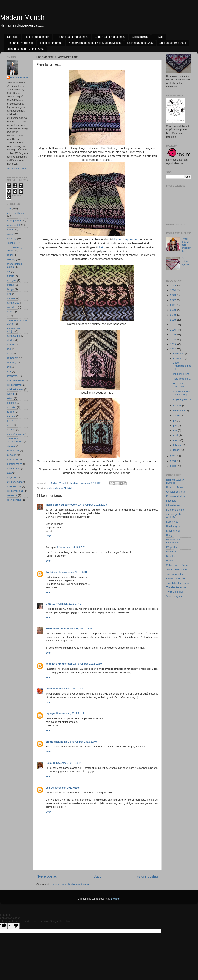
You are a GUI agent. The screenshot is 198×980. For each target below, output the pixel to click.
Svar (48, 536)
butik (9, 353)
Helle (49, 763)
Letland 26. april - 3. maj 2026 (25, 49)
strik (50, 488)
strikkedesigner (15, 482)
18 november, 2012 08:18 (78, 628)
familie (10, 412)
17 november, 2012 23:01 (73, 572)
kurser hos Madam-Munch (15, 440)
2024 (173, 290)
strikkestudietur (15, 389)
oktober (178, 406)
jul (8, 316)
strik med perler (15, 380)
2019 (173, 315)
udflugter (11, 280)
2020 (173, 310)
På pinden (172, 547)
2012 (173, 349)
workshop (12, 307)
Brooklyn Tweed (175, 487)
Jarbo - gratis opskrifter (174, 516)
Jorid (101, 247)
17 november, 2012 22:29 (71, 547)
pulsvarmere (13, 468)
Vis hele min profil (16, 169)
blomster (11, 407)
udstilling (11, 238)
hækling (11, 259)
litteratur (11, 446)
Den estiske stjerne (185, 261)
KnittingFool (173, 531)
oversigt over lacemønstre (173, 541)
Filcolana (171, 501)
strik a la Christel (63, 488)
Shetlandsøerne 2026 (173, 43)
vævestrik (12, 495)
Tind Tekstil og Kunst (178, 583)
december (179, 354)
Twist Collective (175, 592)
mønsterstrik (13, 225)
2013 (173, 344)
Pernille (50, 689)
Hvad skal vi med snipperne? (186, 245)
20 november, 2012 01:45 (65, 788)
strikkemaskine (15, 491)
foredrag (11, 362)
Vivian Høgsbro (175, 596)
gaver (10, 421)
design (10, 289)
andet (10, 229)
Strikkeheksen (54, 628)
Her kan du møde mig (20, 43)
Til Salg (159, 37)
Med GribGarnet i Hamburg (182, 393)
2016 (173, 330)
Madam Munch (22, 17)
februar (178, 445)
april (176, 435)
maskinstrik (13, 450)
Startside (13, 37)
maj (176, 430)
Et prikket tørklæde (179, 385)
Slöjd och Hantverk (177, 570)
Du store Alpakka (176, 496)
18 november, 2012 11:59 (88, 664)
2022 (173, 300)
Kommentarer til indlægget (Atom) (70, 884)
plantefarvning (14, 464)
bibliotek (11, 403)
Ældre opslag (147, 876)
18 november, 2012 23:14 (67, 763)
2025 (173, 285)
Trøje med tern (181, 374)
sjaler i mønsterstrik (37, 37)
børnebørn (12, 358)
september (180, 411)
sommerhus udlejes (13, 330)
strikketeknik (13, 336)
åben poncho (14, 500)
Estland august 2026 (140, 43)
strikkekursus (14, 486)
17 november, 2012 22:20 (93, 505)
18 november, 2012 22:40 (82, 742)
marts (177, 440)
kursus (10, 276)
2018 (173, 320)
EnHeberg (52, 572)
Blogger (115, 899)
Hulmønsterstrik (175, 510)
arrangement (14, 221)
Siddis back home (56, 742)
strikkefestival (14, 385)
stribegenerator (175, 574)
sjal (8, 271)
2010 (173, 461)
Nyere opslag (47, 876)
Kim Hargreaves (175, 526)
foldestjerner (173, 505)
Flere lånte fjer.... (182, 379)
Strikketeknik (140, 37)
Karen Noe (172, 522)
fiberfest (11, 416)
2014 (173, 339)
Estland (11, 243)
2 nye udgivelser (182, 399)
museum (11, 455)
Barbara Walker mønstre (175, 481)
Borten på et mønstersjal (110, 37)
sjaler (10, 473)
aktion (10, 398)
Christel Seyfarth (176, 492)
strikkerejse (13, 303)
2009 (173, 466)
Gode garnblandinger (182, 366)
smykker (11, 477)
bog (9, 349)
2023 (173, 295)
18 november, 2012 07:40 (67, 604)
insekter (11, 430)
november (179, 358)
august (177, 415)
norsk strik (12, 459)
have (9, 425)
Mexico (11, 340)
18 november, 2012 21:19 (70, 713)
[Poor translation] (14, 926)
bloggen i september (125, 239)
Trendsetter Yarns (176, 587)
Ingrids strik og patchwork (61, 505)
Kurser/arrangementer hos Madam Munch (95, 43)
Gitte (48, 604)
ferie (9, 294)
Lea (48, 788)
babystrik (12, 344)
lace (9, 371)
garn (9, 367)
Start (97, 876)
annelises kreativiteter (59, 664)
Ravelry (171, 556)
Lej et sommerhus (51, 43)
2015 (173, 335)
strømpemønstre (175, 579)
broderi (10, 312)
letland (10, 285)
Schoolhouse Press (177, 565)
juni (175, 425)
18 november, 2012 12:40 (70, 689)
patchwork (12, 376)
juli (175, 420)
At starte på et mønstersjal (72, 37)
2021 (173, 305)
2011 (173, 456)
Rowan (170, 561)
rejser (10, 234)
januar (177, 450)
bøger (10, 255)
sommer (11, 298)
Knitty (169, 535)
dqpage (50, 713)
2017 (173, 325)
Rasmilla (171, 552)
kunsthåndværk (15, 434)
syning (10, 394)
